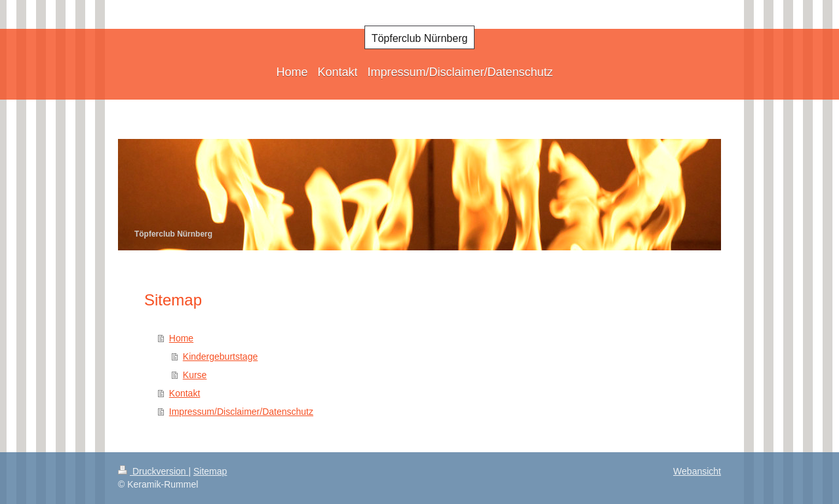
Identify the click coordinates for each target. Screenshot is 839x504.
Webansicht (697, 471)
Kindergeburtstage (220, 357)
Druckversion (153, 471)
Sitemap (210, 471)
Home (181, 338)
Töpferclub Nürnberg (420, 38)
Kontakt (185, 393)
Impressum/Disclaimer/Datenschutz (241, 412)
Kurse (195, 375)
